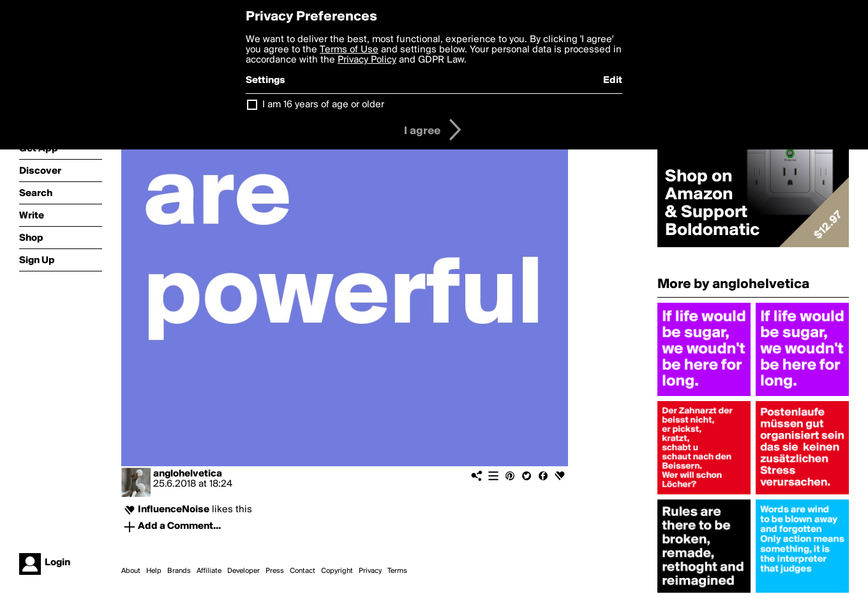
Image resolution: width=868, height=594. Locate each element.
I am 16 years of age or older (323, 105)
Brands (179, 571)
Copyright (337, 571)
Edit (613, 80)
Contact (303, 571)
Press (275, 571)
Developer (243, 571)
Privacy (370, 571)
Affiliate (209, 571)
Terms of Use (349, 50)
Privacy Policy (367, 60)
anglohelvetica (188, 474)
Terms (397, 571)
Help (154, 571)
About (131, 571)
